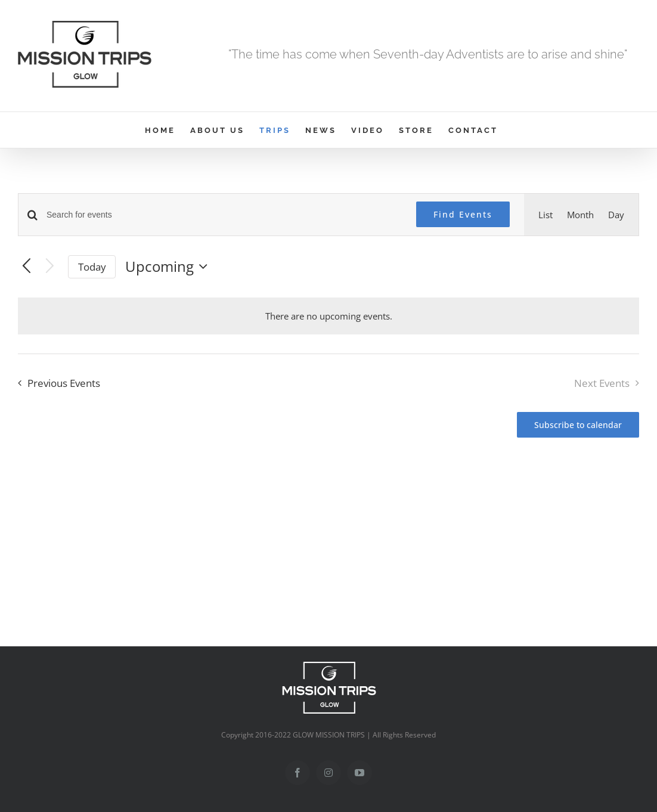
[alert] (329, 316)
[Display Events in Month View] (580, 215)
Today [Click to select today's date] (92, 267)
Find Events (463, 214)
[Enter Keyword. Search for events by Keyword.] (224, 215)
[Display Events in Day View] (616, 215)
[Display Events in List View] (546, 215)
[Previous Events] (27, 267)
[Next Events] (50, 267)
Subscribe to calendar (578, 425)
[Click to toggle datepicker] (169, 266)
